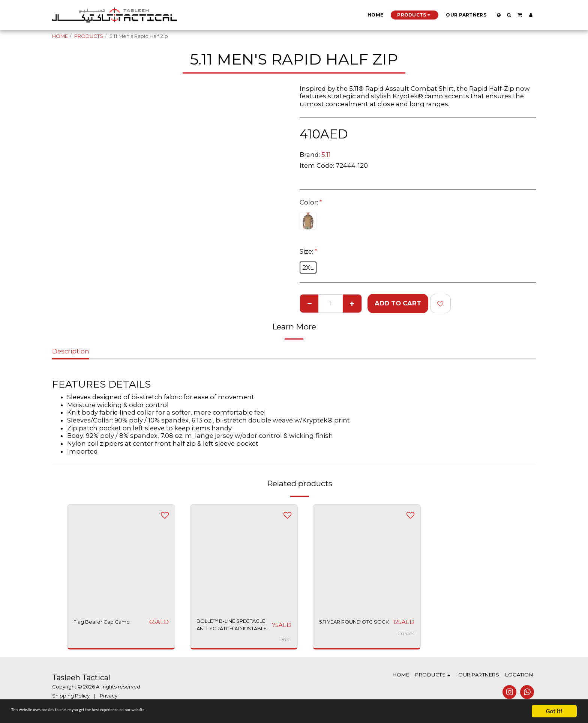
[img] (121, 558)
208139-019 (405, 643)
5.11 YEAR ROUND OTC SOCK (354, 627)
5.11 (326, 155)
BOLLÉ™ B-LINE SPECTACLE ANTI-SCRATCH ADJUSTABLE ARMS (228, 627)
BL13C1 (285, 643)
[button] (509, 15)
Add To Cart (398, 303)
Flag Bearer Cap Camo (109, 622)
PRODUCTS (89, 36)
